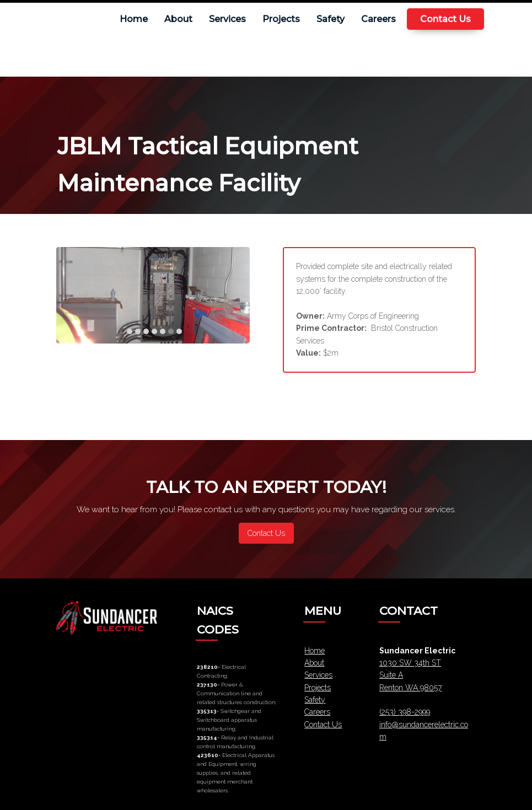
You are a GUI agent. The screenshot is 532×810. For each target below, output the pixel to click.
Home (315, 609)
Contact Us (323, 683)
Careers (317, 670)
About (314, 621)
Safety (315, 658)
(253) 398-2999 (405, 670)
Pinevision (317, 793)
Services (318, 634)
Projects (318, 646)
